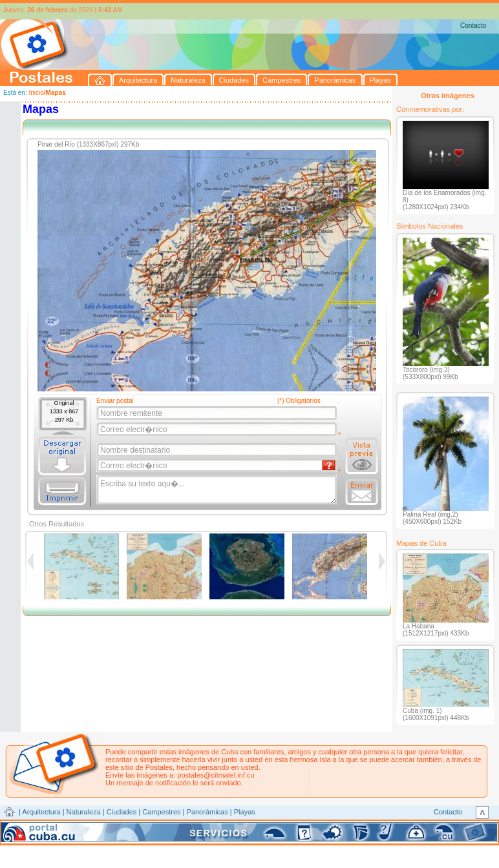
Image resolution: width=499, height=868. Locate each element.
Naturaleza (84, 812)
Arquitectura (41, 812)
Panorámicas (207, 812)
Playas (245, 812)
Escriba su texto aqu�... (218, 490)
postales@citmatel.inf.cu (216, 775)
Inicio (36, 93)
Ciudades (122, 812)
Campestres (161, 812)
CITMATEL (306, 827)
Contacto (473, 26)
